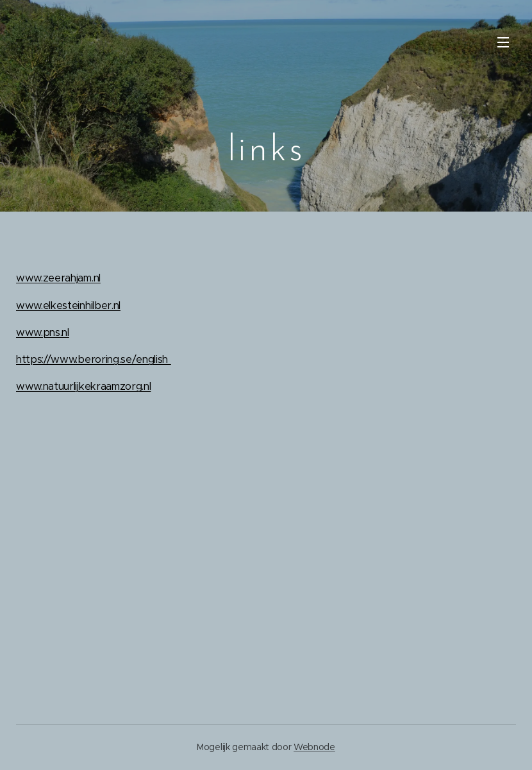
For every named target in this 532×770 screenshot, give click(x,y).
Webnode (314, 747)
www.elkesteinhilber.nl (68, 305)
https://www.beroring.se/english (94, 359)
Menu (503, 42)
